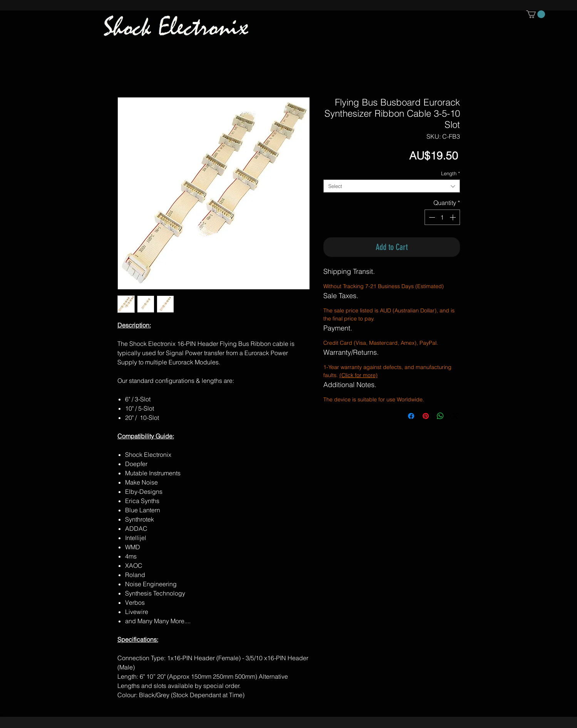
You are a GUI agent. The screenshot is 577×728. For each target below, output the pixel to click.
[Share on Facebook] (411, 416)
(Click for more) (359, 375)
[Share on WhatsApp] (440, 416)
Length (451, 173)
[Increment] (453, 217)
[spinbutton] (442, 217)
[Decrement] (431, 217)
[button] (536, 14)
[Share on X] (455, 416)
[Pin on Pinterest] (426, 416)
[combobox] (392, 186)
